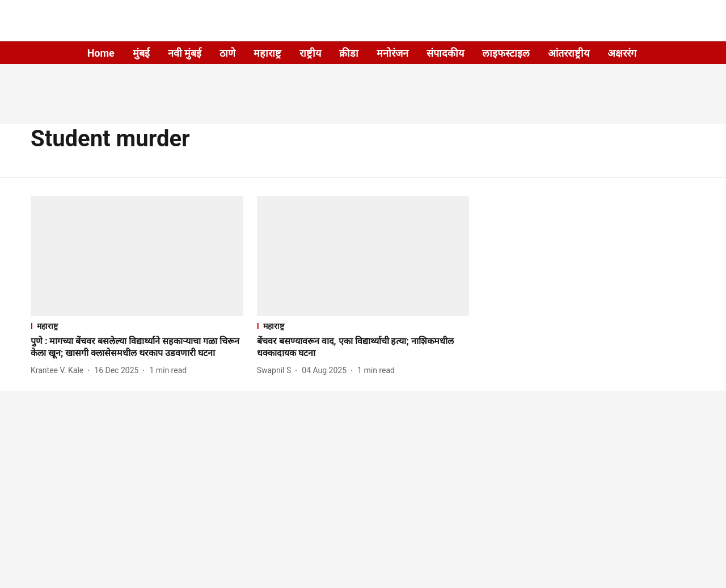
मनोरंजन (392, 53)
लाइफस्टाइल (506, 53)
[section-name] (137, 326)
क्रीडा (349, 53)
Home (101, 53)
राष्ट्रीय (310, 53)
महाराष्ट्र (267, 53)
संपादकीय (445, 53)
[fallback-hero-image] (137, 256)
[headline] (137, 348)
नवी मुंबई (185, 53)
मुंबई (141, 53)
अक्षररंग (622, 53)
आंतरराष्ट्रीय (569, 53)
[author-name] (59, 371)
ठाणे (227, 53)
